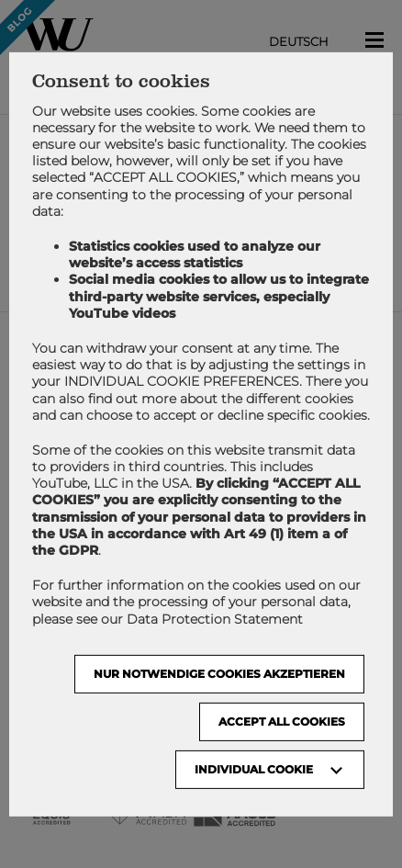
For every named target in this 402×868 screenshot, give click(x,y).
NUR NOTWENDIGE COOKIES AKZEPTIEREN (219, 674)
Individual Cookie (254, 769)
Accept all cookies (282, 721)
